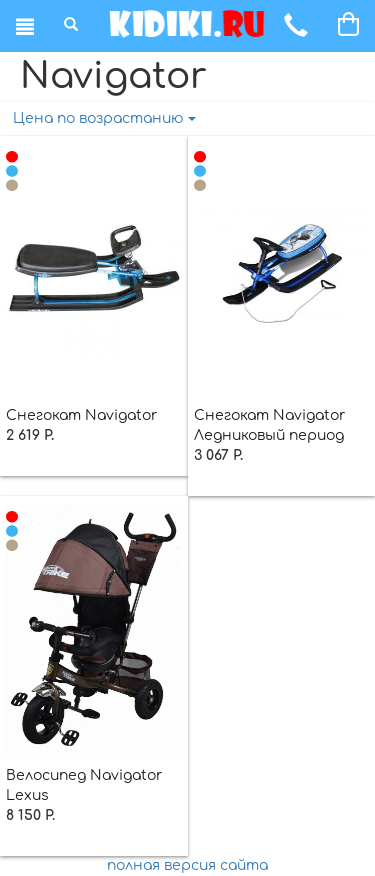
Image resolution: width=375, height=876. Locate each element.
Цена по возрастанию (104, 118)
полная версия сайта (187, 865)
